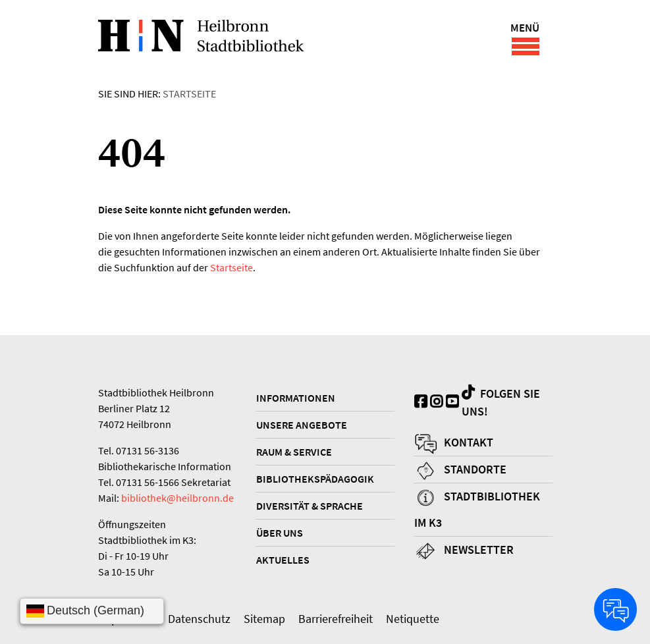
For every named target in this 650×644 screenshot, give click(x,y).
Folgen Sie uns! (501, 402)
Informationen (296, 398)
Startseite (189, 94)
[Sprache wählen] (92, 611)
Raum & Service (294, 452)
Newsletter (479, 550)
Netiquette (413, 619)
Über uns (280, 533)
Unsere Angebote (302, 425)
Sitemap (264, 619)
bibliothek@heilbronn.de (177, 498)
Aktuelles (283, 560)
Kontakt (469, 442)
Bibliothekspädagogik (315, 479)
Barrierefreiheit (336, 619)
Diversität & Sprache (310, 506)
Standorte (475, 469)
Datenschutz (199, 619)
